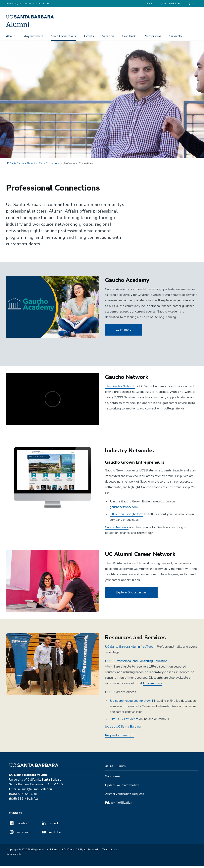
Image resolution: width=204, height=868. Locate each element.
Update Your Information (122, 787)
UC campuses (153, 685)
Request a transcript (119, 737)
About (10, 36)
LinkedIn (51, 825)
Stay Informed (33, 36)
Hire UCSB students (124, 721)
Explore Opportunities (131, 595)
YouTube (51, 834)
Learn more (124, 332)
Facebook (20, 825)
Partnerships (153, 36)
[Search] (191, 4)
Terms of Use (110, 852)
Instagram (20, 834)
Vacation (108, 36)
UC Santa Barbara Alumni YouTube (129, 649)
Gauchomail (113, 778)
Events (89, 36)
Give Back (129, 36)
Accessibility (14, 856)
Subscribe (176, 36)
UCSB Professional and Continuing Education (136, 663)
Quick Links (168, 4)
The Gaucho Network (120, 388)
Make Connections (63, 36)
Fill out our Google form (127, 516)
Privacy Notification (119, 805)
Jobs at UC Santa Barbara (123, 729)
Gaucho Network (117, 529)
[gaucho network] (52, 401)
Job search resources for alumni (131, 703)
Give (149, 4)
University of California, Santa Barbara (29, 4)
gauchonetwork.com (124, 509)
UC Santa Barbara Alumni (20, 165)
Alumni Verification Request (125, 796)
